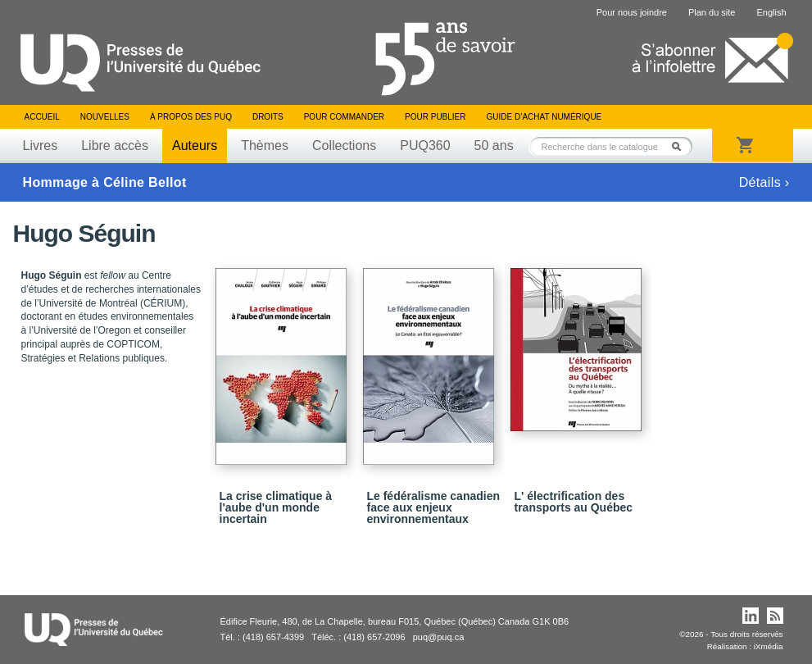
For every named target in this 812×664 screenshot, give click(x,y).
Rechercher (681, 146)
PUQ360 (425, 146)
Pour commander (344, 117)
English (771, 12)
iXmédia (769, 646)
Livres (41, 146)
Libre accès (115, 146)
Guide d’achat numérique (544, 117)
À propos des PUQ (191, 117)
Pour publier (435, 117)
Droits (268, 117)
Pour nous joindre (632, 12)
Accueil (42, 117)
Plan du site (712, 12)
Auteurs (195, 146)
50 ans (494, 146)
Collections (344, 146)
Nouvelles (105, 117)
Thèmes (265, 146)
